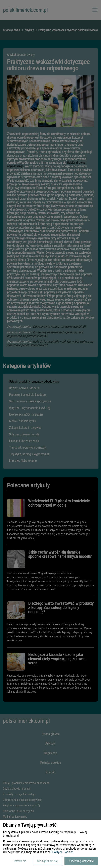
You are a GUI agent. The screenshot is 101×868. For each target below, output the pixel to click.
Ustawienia (19, 861)
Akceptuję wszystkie (81, 861)
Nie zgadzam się (47, 861)
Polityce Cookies (63, 852)
